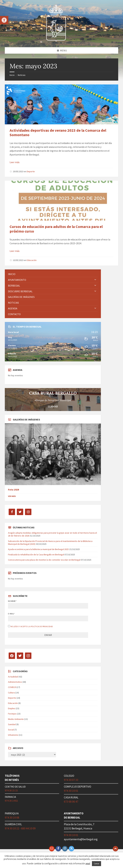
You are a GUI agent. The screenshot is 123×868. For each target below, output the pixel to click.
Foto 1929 (13, 490)
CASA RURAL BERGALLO (53, 393)
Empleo (12, 708)
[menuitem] (53, 274)
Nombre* (12, 601)
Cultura (11, 693)
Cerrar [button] (96, 864)
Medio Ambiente (16, 719)
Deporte (31, 171)
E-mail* (11, 614)
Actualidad (13, 677)
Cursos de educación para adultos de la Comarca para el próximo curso (56, 229)
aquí (88, 863)
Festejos (12, 714)
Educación (32, 260)
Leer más (15, 162)
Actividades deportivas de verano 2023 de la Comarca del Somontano (58, 133)
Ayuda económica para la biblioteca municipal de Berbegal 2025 (38, 549)
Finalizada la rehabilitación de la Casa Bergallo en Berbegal (36, 555)
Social (11, 730)
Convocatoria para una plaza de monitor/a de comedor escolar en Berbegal (44, 560)
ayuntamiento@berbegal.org (81, 839)
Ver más (12, 496)
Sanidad (12, 724)
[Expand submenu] (95, 280)
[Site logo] (56, 41)
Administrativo (15, 682)
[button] (4, 20)
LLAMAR (53, 406)
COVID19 (12, 687)
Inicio (12, 75)
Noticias (22, 75)
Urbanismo (13, 735)
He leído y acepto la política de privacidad (32, 626)
